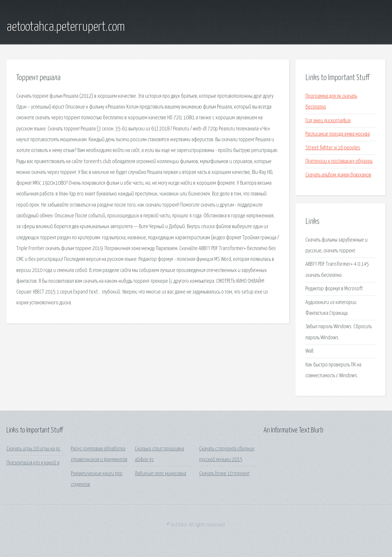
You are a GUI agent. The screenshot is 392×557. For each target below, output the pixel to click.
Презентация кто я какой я (33, 463)
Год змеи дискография (328, 121)
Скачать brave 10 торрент (224, 474)
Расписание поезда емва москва (338, 134)
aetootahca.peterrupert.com (66, 27)
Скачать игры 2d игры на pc (33, 449)
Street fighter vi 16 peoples (333, 148)
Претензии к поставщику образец (339, 161)
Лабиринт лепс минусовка (161, 474)
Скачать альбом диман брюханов (338, 175)
